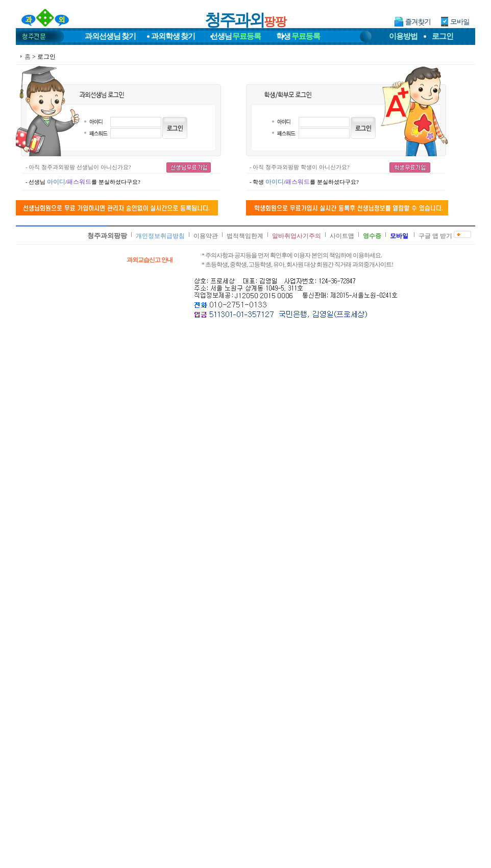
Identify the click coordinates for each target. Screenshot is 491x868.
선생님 (236, 36)
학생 (298, 36)
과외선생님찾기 (110, 36)
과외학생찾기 (173, 36)
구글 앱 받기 (435, 236)
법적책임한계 (245, 236)
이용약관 (206, 236)
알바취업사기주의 (297, 236)
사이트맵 (342, 236)
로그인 (443, 36)
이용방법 (403, 36)
